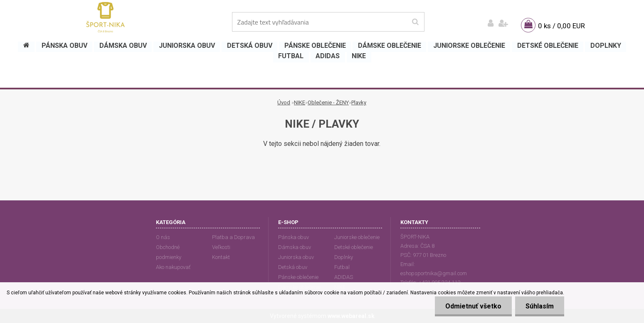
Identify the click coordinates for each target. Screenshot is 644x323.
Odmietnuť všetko (473, 306)
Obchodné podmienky (169, 252)
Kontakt (221, 257)
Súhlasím (540, 306)
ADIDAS (344, 277)
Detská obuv (293, 267)
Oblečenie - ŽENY (328, 102)
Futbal (342, 267)
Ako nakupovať (173, 267)
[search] (415, 22)
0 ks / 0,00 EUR (561, 26)
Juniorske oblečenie (357, 237)
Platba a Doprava (233, 237)
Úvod (284, 102)
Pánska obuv (294, 237)
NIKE (300, 102)
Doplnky (344, 257)
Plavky (359, 102)
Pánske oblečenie (298, 277)
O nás (163, 237)
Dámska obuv (295, 247)
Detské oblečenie (354, 247)
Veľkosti (221, 247)
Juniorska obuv (296, 257)
